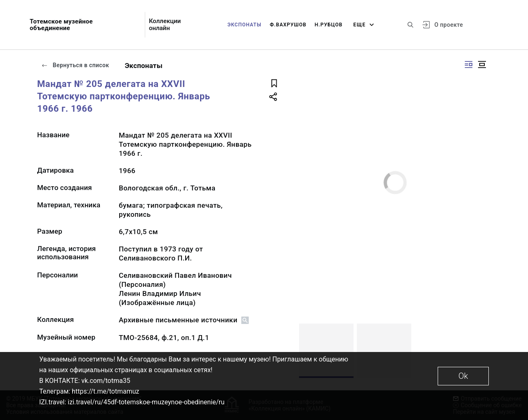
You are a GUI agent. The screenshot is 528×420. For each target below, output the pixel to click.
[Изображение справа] (469, 65)
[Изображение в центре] (482, 65)
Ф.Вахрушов (288, 25)
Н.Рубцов (329, 25)
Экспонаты (244, 25)
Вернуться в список (75, 65)
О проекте (449, 25)
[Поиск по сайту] (410, 25)
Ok (463, 376)
